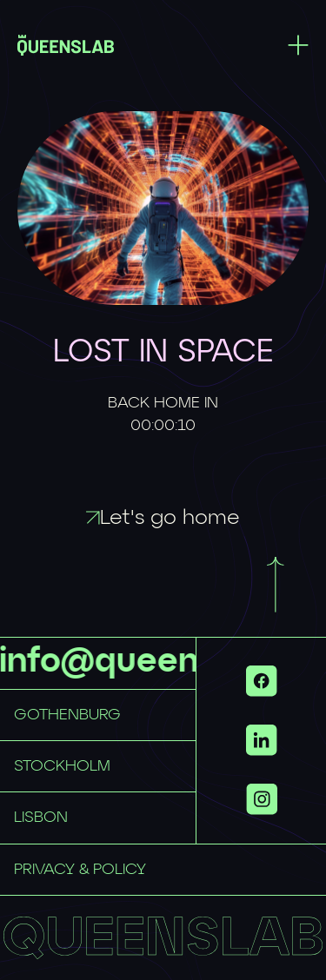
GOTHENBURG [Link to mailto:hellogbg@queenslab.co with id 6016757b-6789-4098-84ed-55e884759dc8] (67, 715)
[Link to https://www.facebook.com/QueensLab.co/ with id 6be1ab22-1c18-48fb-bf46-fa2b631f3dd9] (262, 681)
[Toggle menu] (298, 45)
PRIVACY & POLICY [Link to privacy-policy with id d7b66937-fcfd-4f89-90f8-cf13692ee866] (80, 870)
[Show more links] (262, 799)
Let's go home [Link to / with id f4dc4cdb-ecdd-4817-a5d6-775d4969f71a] (163, 518)
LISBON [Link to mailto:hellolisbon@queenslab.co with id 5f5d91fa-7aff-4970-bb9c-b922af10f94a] (41, 818)
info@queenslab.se (156, 662)
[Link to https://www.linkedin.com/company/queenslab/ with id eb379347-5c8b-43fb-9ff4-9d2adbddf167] (262, 740)
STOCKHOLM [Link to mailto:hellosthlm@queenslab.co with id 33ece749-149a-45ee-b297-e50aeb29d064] (62, 766)
